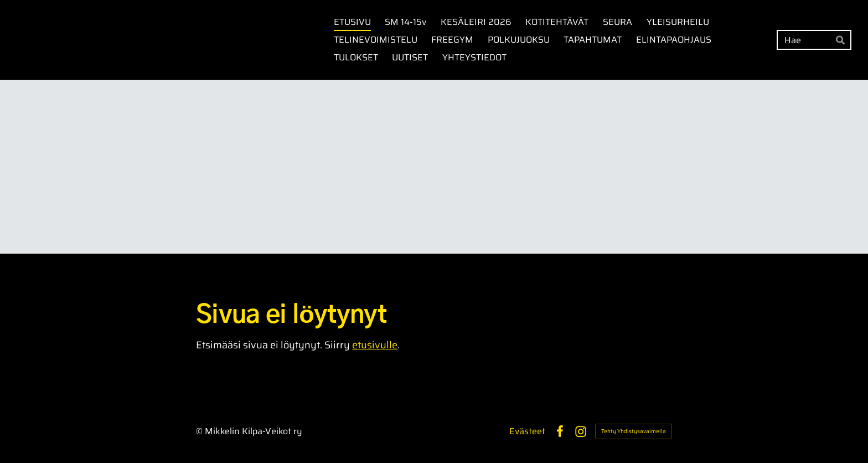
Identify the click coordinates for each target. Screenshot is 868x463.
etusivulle (375, 345)
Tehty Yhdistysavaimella (634, 431)
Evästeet (527, 431)
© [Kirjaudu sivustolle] (200, 431)
